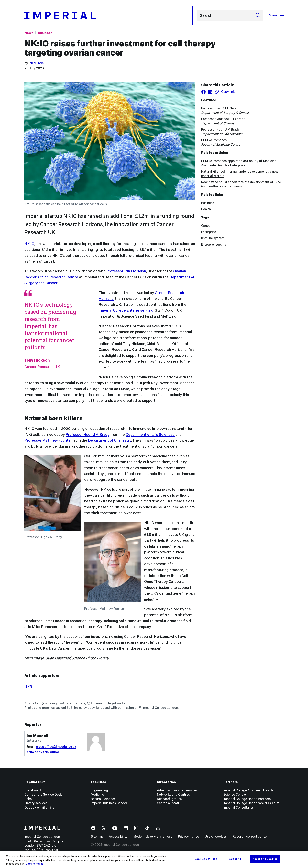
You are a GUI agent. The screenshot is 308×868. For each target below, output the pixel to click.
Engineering (99, 790)
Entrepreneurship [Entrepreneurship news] (214, 244)
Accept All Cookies (265, 859)
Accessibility (118, 837)
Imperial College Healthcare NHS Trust (251, 803)
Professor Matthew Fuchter (48, 440)
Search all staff (168, 803)
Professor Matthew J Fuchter (223, 119)
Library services (36, 803)
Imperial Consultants (238, 807)
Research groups (169, 799)
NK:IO (29, 244)
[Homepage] (109, 15)
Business (208, 203)
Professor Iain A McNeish (219, 108)
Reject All (235, 859)
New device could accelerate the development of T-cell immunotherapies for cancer (242, 184)
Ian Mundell (37, 63)
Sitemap (97, 837)
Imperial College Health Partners (247, 799)
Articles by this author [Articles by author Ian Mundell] (43, 752)
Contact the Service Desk (43, 795)
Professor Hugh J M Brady (220, 130)
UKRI (29, 687)
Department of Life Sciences (150, 434)
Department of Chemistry (110, 440)
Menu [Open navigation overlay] (276, 15)
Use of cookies (216, 837)
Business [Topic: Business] (45, 33)
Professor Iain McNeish (126, 271)
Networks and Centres (173, 795)
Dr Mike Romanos (214, 140)
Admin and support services (177, 790)
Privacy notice (188, 837)
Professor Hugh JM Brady (88, 434)
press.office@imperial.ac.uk (56, 747)
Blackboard (33, 790)
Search (197, 15)
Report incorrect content (251, 837)
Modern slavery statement (153, 837)
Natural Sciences (103, 799)
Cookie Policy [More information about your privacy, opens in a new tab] (34, 864)
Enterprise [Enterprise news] (209, 232)
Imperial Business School (109, 803)
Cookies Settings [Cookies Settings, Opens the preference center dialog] (206, 859)
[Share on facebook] (203, 92)
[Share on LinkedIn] (210, 92)
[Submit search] (258, 15)
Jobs (28, 799)
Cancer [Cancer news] (206, 226)
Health (206, 209)
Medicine (97, 795)
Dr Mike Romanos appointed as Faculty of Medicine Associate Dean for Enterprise (239, 163)
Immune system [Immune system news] (213, 238)
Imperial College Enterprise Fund (126, 310)
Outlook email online (39, 807)
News (29, 33)
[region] (154, 859)
